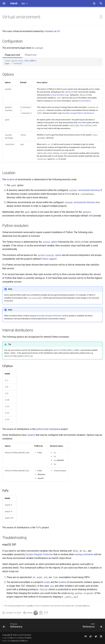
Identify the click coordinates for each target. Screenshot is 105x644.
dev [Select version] (23, 4)
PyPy (39, 527)
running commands (84, 554)
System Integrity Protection (39, 554)
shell (91, 216)
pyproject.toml (12, 55)
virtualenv (49, 31)
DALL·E (13, 638)
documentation (85, 101)
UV (58, 31)
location (10, 179)
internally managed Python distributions (78, 113)
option (50, 242)
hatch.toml (30, 55)
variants (31, 435)
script (47, 582)
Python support (49, 259)
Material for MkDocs (20, 641)
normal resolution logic (60, 95)
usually (30, 606)
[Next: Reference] (92, 626)
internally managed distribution (50, 316)
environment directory (89, 190)
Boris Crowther (25, 638)
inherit (80, 123)
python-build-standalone (48, 429)
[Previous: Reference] (13, 626)
